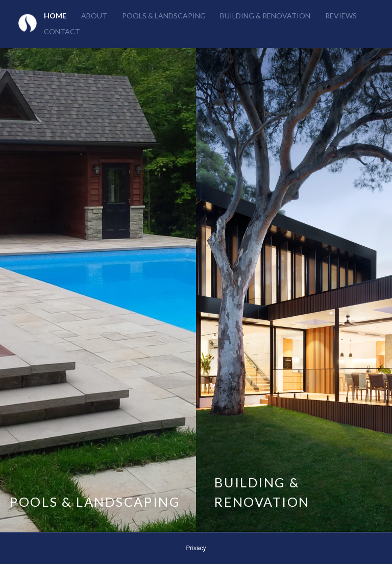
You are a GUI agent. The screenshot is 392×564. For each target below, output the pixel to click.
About (94, 16)
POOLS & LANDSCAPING (95, 502)
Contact (62, 31)
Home (55, 16)
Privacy (196, 548)
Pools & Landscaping (164, 16)
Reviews (341, 16)
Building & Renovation (265, 16)
